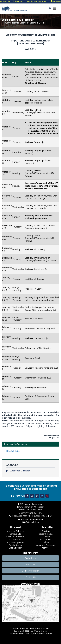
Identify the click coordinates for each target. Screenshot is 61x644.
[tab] (30, 444)
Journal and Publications (46, 545)
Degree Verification (31, 571)
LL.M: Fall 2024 (13, 451)
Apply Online (31, 558)
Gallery (46, 542)
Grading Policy (15, 548)
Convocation (15, 539)
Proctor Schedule (46, 534)
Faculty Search (15, 545)
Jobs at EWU (31, 564)
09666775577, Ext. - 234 (30, 513)
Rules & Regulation (15, 542)
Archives (46, 548)
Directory (46, 531)
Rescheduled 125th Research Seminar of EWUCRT (25, 1)
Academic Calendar (20, 471)
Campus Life (15, 534)
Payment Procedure (15, 537)
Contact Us (31, 577)
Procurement (46, 539)
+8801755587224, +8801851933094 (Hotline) (31, 516)
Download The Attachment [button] (16, 444)
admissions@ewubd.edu (31, 519)
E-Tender (46, 537)
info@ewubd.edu (31, 522)
